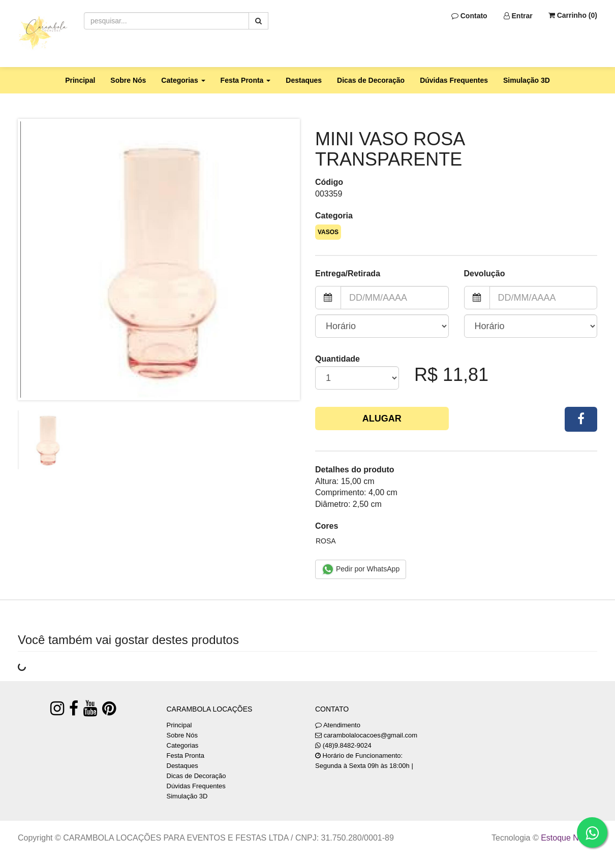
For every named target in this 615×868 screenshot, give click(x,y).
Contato (469, 16)
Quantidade (337, 359)
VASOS (328, 232)
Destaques (304, 80)
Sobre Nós (128, 80)
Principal (80, 80)
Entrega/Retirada (348, 274)
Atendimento (338, 725)
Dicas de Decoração (371, 80)
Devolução (485, 274)
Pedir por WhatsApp (361, 569)
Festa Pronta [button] (246, 80)
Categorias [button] (183, 80)
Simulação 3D (527, 80)
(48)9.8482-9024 (347, 745)
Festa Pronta (186, 756)
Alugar (382, 419)
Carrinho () (573, 15)
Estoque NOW (566, 838)
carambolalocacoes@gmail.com (371, 735)
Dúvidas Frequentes (454, 80)
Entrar (518, 16)
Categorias (183, 745)
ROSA (326, 541)
